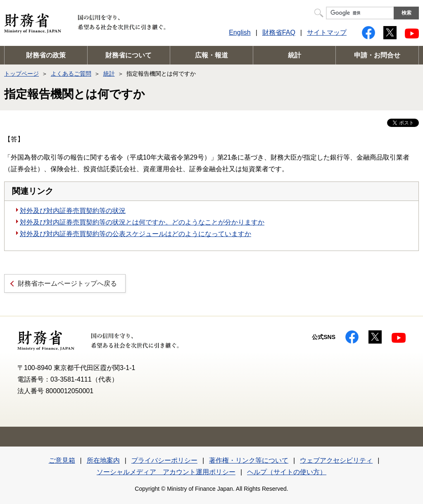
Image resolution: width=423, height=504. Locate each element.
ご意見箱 (62, 460)
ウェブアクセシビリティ (336, 460)
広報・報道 (211, 55)
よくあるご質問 (71, 74)
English (240, 32)
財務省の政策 (46, 55)
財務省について (128, 55)
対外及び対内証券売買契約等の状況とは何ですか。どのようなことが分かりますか (142, 222)
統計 (295, 55)
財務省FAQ (279, 32)
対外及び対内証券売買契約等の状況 (73, 211)
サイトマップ (327, 32)
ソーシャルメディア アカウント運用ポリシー (166, 472)
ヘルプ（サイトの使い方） (287, 472)
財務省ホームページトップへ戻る (67, 283)
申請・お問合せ (377, 55)
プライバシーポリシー (164, 460)
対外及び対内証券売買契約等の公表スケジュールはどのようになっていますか (135, 234)
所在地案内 (103, 460)
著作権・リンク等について (249, 460)
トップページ (21, 74)
